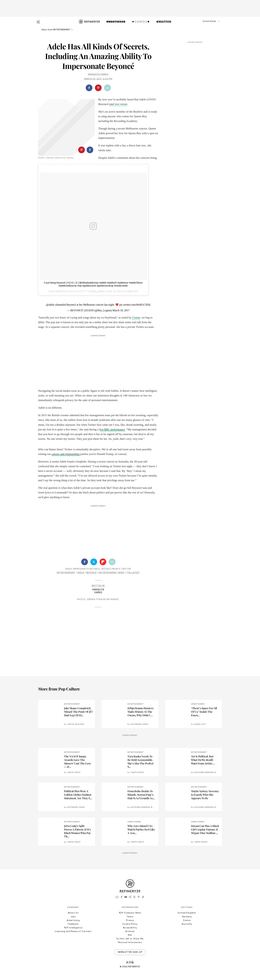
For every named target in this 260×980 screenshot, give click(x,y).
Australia (187, 924)
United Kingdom (187, 913)
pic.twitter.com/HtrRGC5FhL (135, 305)
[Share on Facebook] (89, 88)
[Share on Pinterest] (98, 88)
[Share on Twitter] (94, 562)
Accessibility (130, 928)
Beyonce (91, 573)
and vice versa (118, 104)
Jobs (73, 917)
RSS (130, 935)
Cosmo (136, 318)
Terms (130, 917)
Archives (130, 931)
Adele (81, 573)
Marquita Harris (98, 74)
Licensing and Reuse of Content (73, 931)
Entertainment (66, 573)
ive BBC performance (113, 429)
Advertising (73, 920)
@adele (50, 305)
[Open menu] (38, 20)
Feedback (73, 924)
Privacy (130, 920)
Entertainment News (112, 573)
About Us (73, 913)
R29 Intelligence (73, 928)
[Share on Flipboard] (103, 562)
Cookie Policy (130, 924)
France (187, 920)
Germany (187, 917)
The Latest (133, 573)
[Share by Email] (107, 88)
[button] (205, 25)
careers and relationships (66, 454)
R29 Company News (130, 913)
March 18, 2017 (121, 310)
